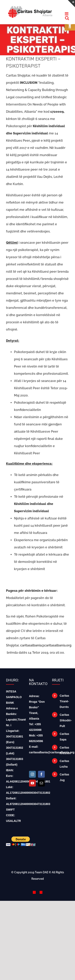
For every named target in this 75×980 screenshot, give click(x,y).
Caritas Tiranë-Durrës (64, 701)
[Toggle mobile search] (67, 18)
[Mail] (41, 783)
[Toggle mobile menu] (67, 14)
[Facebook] (41, 774)
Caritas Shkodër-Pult (64, 720)
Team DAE (41, 872)
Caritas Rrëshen (64, 750)
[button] (70, 25)
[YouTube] (32, 783)
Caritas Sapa (64, 737)
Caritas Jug (64, 777)
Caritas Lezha (64, 764)
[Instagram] (32, 774)
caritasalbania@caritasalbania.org (46, 645)
